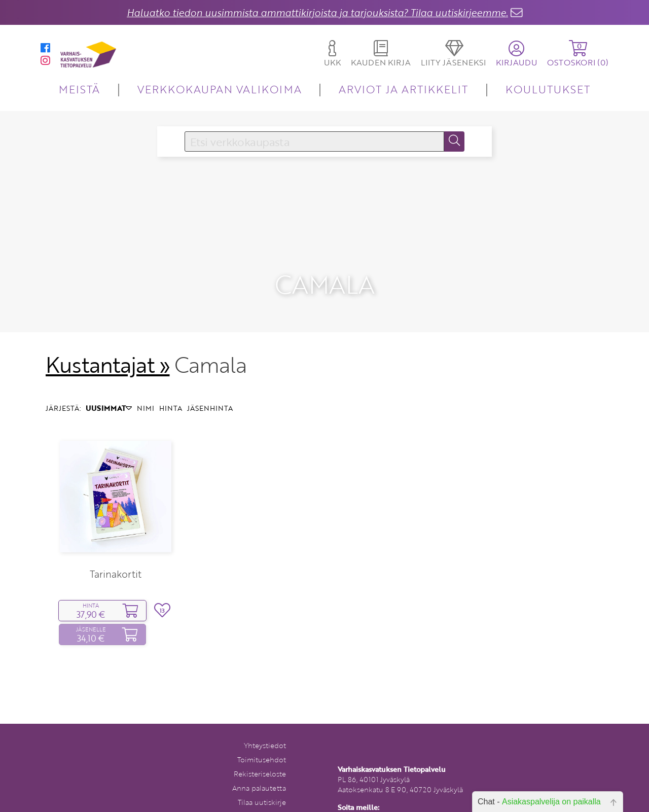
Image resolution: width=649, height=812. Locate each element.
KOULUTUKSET (548, 89)
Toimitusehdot (262, 759)
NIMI (146, 408)
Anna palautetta (259, 787)
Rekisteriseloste (260, 773)
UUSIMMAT (109, 408)
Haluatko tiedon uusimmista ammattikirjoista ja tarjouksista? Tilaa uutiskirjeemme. (317, 12)
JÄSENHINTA (210, 408)
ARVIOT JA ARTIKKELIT (403, 89)
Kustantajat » (107, 364)
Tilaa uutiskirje (262, 802)
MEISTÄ (79, 89)
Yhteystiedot (265, 745)
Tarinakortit (116, 573)
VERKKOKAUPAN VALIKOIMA (220, 89)
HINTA (171, 408)
